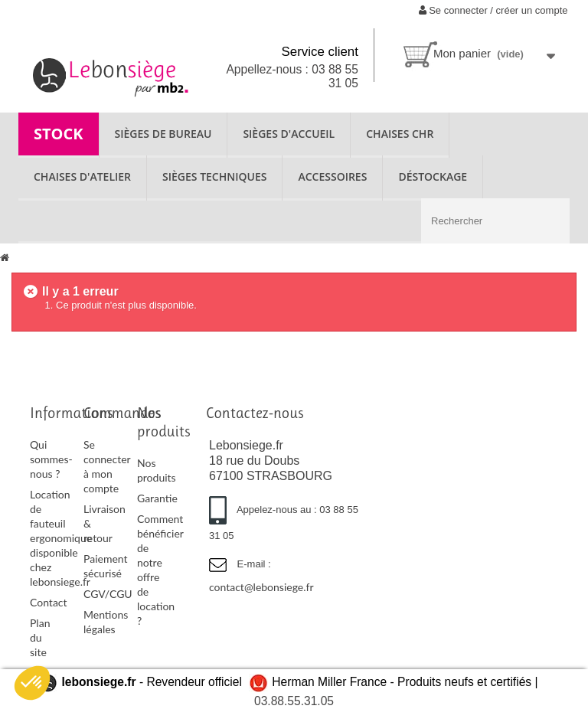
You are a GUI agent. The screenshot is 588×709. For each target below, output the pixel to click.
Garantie (157, 498)
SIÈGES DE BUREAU (163, 134)
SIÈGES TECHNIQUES (214, 176)
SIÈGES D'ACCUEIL (289, 134)
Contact (49, 602)
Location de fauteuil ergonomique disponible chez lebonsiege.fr (61, 538)
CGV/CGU (108, 594)
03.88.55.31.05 (294, 701)
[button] (32, 683)
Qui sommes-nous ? (51, 459)
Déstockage (433, 176)
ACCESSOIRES (332, 176)
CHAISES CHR (400, 134)
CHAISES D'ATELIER (82, 176)
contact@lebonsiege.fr (261, 587)
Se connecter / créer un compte (493, 10)
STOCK (59, 134)
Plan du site (40, 637)
